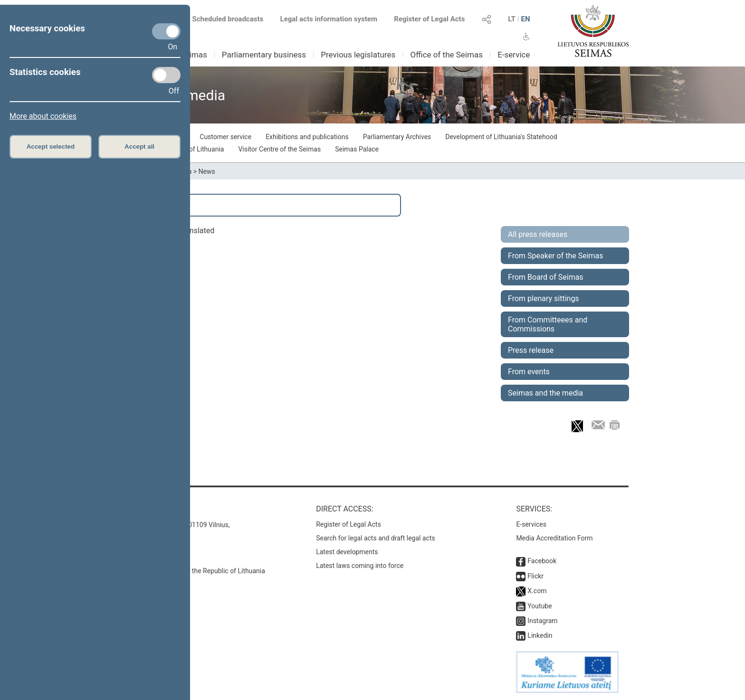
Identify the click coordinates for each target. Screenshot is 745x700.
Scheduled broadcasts (222, 19)
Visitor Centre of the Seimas (279, 149)
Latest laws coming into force (360, 566)
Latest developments (347, 552)
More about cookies (43, 116)
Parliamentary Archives (397, 137)
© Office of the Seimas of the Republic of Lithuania (191, 571)
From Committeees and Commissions (548, 324)
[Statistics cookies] (166, 75)
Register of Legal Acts (429, 19)
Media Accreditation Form (554, 538)
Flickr (535, 576)
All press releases (538, 234)
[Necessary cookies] (166, 31)
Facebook (542, 561)
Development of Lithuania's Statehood (501, 137)
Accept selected (51, 147)
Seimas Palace (357, 149)
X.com (537, 591)
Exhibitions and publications (307, 137)
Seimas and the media (545, 393)
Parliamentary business (264, 55)
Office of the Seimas (446, 55)
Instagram (542, 621)
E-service (514, 55)
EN (525, 19)
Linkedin (540, 635)
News (207, 171)
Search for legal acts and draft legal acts (376, 538)
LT (512, 19)
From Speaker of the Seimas (556, 256)
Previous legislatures (358, 55)
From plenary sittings (544, 298)
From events (529, 372)
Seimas (194, 55)
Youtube (540, 606)
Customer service (225, 137)
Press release (531, 350)
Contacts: (136, 509)
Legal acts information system (329, 19)
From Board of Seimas (546, 277)
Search (140, 205)
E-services (531, 524)
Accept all (139, 147)
